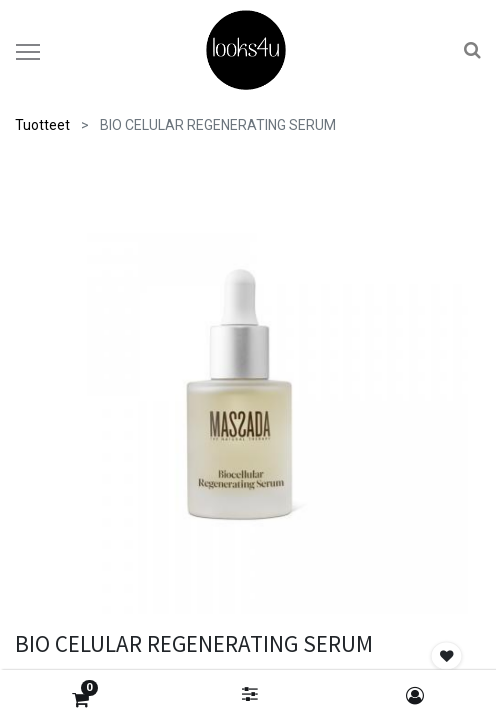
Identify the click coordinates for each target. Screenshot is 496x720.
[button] (447, 656)
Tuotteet (42, 125)
